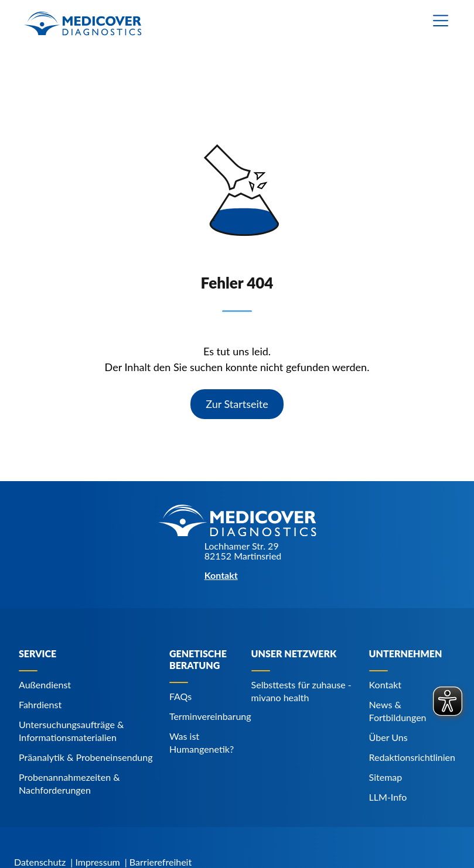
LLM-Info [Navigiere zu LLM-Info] (388, 797)
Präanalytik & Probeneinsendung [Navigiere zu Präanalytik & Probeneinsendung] (86, 757)
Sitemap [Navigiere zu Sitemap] (386, 777)
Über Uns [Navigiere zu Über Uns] (388, 737)
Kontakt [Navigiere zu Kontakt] (385, 685)
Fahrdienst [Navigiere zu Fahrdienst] (40, 704)
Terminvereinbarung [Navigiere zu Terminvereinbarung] (210, 716)
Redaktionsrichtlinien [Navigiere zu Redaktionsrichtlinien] (412, 757)
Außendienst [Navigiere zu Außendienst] (45, 685)
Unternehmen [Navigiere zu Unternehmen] (406, 653)
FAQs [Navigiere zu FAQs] (180, 696)
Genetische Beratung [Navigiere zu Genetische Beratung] (198, 659)
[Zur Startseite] (83, 23)
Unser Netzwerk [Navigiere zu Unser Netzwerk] (294, 653)
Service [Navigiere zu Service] (37, 653)
